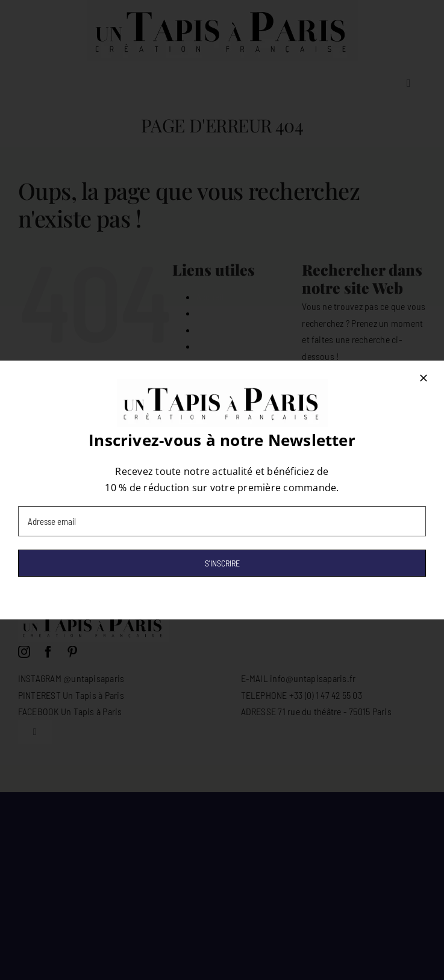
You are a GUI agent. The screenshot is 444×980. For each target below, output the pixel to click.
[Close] (424, 378)
